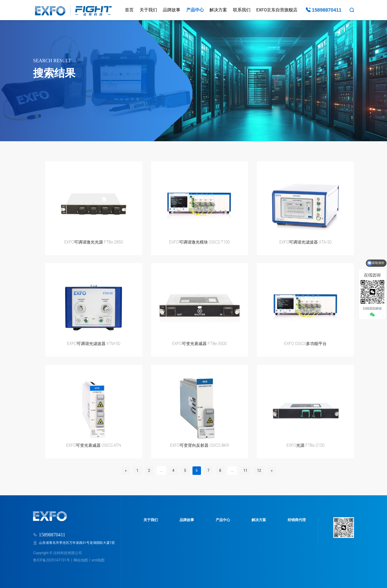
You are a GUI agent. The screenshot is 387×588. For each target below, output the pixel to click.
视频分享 (250, 540)
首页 (129, 10)
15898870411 (324, 10)
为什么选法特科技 (292, 533)
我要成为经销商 (291, 540)
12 (259, 471)
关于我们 (148, 10)
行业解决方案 (254, 533)
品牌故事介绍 (189, 533)
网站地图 (81, 560)
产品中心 (195, 10)
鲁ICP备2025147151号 (51, 560)
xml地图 (98, 560)
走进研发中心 (154, 548)
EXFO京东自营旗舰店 (277, 10)
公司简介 (150, 533)
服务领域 (221, 533)
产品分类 (221, 540)
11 (245, 471)
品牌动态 (186, 540)
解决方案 (218, 10)
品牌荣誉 (150, 540)
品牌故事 (172, 10)
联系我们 (242, 10)
